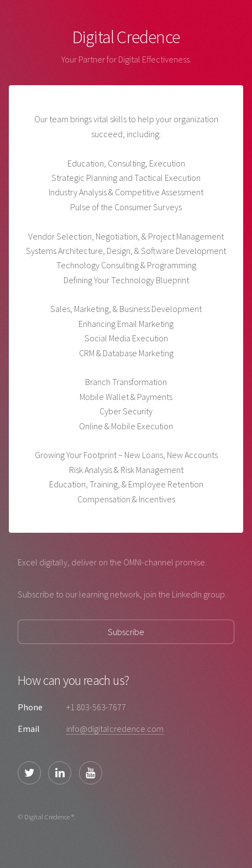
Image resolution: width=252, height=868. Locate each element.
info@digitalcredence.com (115, 729)
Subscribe (126, 632)
